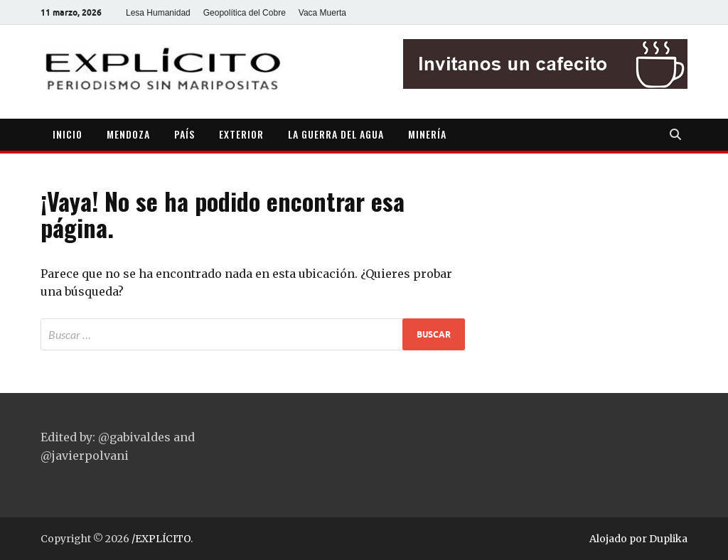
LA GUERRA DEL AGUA (336, 134)
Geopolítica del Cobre (245, 13)
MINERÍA (427, 134)
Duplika (668, 539)
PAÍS (184, 134)
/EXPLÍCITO (161, 539)
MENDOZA (128, 134)
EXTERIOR (241, 134)
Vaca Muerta (322, 13)
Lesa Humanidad (158, 13)
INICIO (68, 134)
